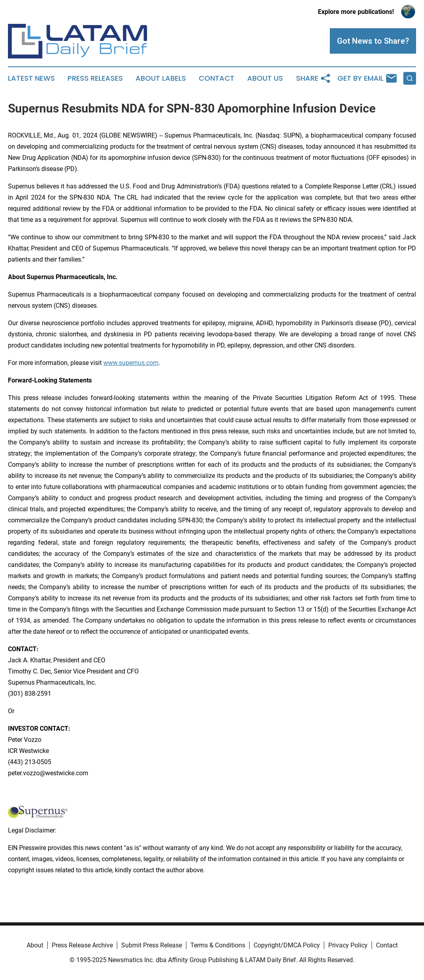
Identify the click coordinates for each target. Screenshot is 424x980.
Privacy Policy (348, 945)
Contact (217, 78)
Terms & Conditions (218, 945)
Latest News (31, 78)
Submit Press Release (152, 945)
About (35, 945)
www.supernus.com (131, 363)
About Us (265, 78)
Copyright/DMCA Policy (287, 945)
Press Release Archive (82, 945)
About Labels (161, 78)
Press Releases (95, 78)
